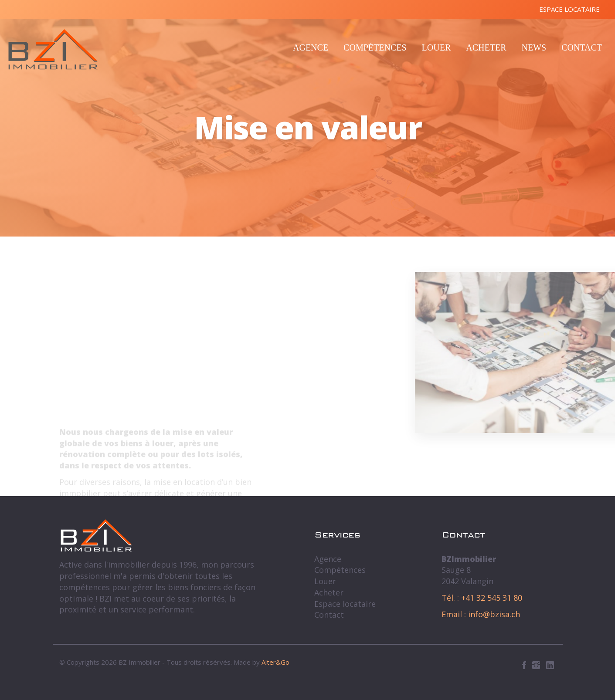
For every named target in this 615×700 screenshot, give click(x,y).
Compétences (375, 47)
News (534, 47)
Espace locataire (569, 9)
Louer (437, 47)
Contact (582, 47)
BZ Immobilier (53, 49)
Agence (311, 47)
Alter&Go (275, 662)
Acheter (486, 47)
